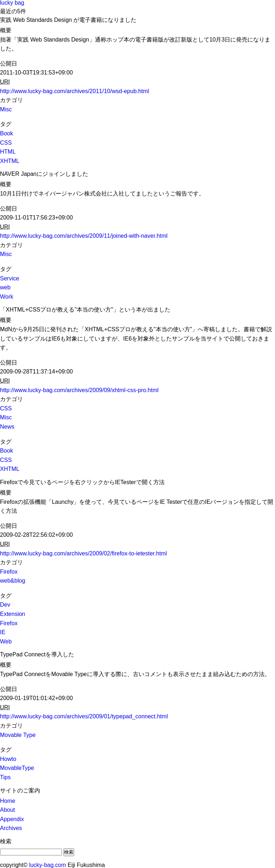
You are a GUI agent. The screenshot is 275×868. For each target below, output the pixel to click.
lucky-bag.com (47, 865)
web (5, 287)
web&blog (13, 581)
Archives (11, 828)
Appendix (12, 819)
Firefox (9, 572)
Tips (5, 777)
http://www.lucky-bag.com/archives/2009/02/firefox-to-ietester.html (83, 553)
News (7, 427)
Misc (6, 109)
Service (9, 278)
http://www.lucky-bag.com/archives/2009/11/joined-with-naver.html (84, 236)
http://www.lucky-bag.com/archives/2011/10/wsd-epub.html (74, 91)
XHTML (10, 161)
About (8, 810)
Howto (8, 759)
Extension (13, 614)
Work (7, 297)
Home (8, 801)
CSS (6, 143)
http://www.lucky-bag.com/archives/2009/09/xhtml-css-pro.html (79, 390)
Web (6, 642)
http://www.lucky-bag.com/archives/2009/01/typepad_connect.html (84, 716)
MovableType (17, 768)
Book (6, 133)
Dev (5, 605)
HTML (8, 152)
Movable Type (18, 735)
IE (3, 632)
